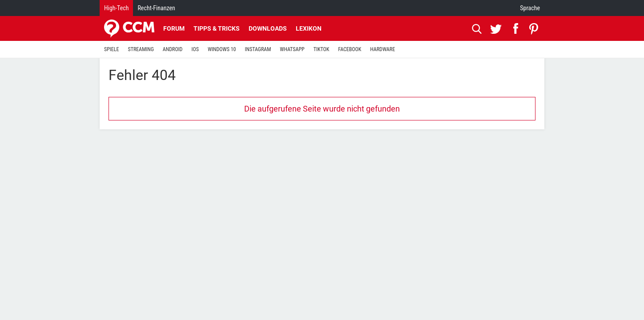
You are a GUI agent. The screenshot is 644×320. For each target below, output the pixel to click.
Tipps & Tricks (217, 28)
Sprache (530, 8)
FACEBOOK (350, 49)
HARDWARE (382, 49)
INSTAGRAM (258, 49)
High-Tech (116, 8)
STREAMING (141, 49)
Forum (174, 28)
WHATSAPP (292, 49)
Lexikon (309, 28)
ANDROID (173, 49)
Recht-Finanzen (156, 8)
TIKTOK (322, 49)
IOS (195, 49)
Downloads (268, 28)
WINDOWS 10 (222, 49)
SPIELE (112, 49)
